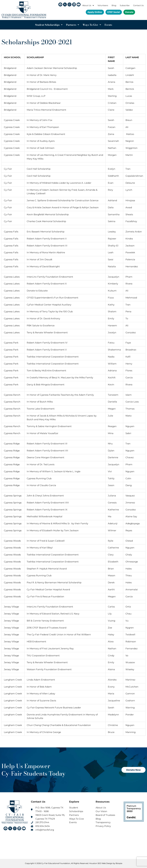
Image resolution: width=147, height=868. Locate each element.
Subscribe (125, 5)
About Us (88, 5)
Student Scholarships (49, 25)
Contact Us (138, 5)
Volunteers (103, 5)
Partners (73, 25)
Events (108, 25)
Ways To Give (92, 25)
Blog (114, 5)
